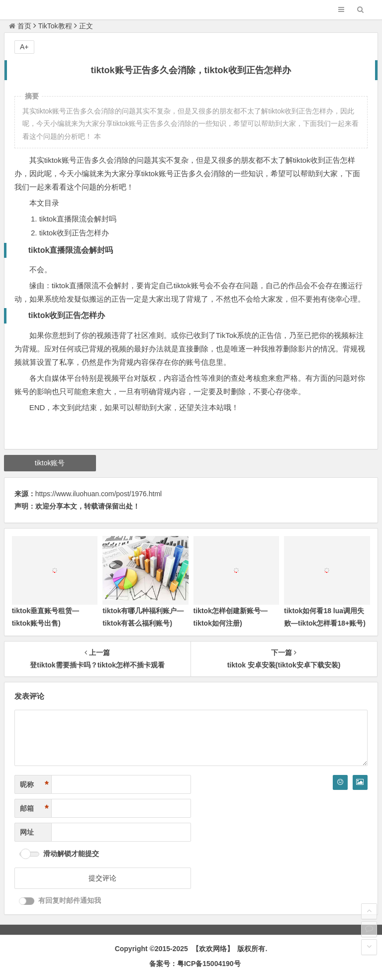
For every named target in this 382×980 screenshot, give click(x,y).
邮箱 (34, 809)
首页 (20, 26)
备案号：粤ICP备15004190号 (195, 964)
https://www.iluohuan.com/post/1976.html (98, 494)
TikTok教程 (55, 26)
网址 (27, 832)
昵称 (34, 785)
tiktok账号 (50, 463)
